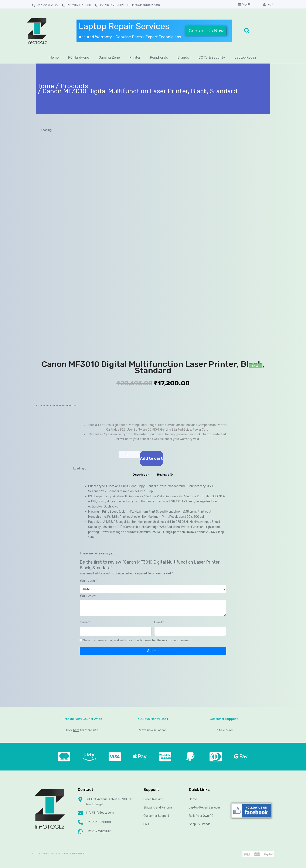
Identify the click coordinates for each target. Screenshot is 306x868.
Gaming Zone (109, 57)
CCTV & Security (212, 57)
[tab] (141, 475)
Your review (89, 596)
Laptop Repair (246, 57)
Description (141, 475)
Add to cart (151, 458)
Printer (135, 57)
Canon (54, 406)
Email (159, 622)
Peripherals (159, 57)
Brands (183, 57)
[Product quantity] (129, 454)
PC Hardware (79, 57)
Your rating (88, 581)
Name (85, 622)
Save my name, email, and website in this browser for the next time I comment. (138, 640)
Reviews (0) (165, 475)
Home (54, 57)
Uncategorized (68, 406)
